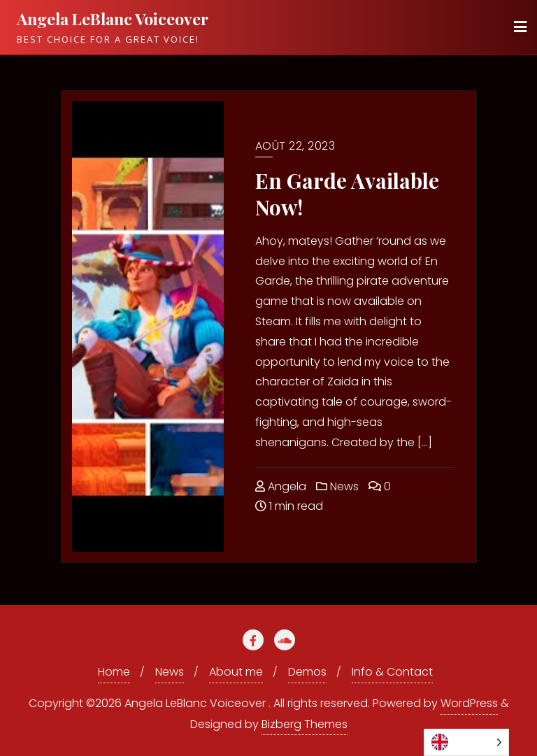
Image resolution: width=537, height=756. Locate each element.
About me (236, 672)
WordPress (469, 703)
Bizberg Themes (305, 724)
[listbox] (466, 742)
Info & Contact (392, 672)
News (337, 486)
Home (114, 672)
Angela (281, 486)
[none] (466, 742)
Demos (307, 672)
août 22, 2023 (295, 146)
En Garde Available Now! (347, 194)
